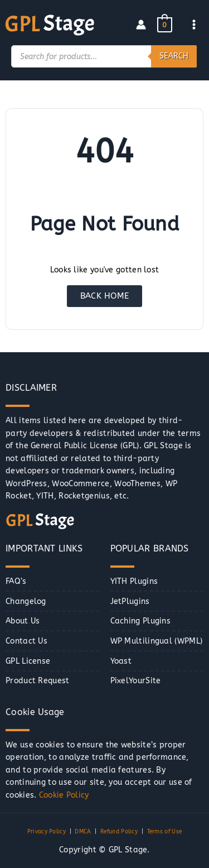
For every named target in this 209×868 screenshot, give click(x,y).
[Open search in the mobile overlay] (104, 56)
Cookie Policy (64, 795)
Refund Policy (119, 832)
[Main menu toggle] (194, 25)
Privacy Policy (47, 832)
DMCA (83, 832)
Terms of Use (165, 832)
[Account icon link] (141, 25)
